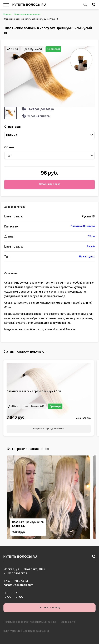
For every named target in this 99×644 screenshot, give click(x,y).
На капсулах (87, 256)
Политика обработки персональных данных (30, 622)
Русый (91, 246)
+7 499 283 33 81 (16, 581)
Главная (8, 14)
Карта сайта (67, 622)
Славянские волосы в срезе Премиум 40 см (34, 391)
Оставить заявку (49, 607)
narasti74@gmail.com (18, 585)
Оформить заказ (50, 184)
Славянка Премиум (83, 226)
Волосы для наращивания (28, 14)
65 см (91, 236)
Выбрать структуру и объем (49, 428)
